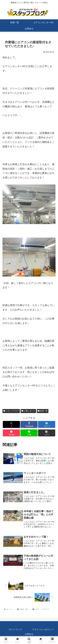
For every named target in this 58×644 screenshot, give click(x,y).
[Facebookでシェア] (29, 424)
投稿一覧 (43, 411)
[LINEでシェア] (29, 433)
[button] (47, 433)
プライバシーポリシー (43, 629)
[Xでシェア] (11, 424)
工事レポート (28, 411)
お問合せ (29, 634)
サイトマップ (15, 629)
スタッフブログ (11, 411)
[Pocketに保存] (11, 433)
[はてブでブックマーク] (47, 424)
